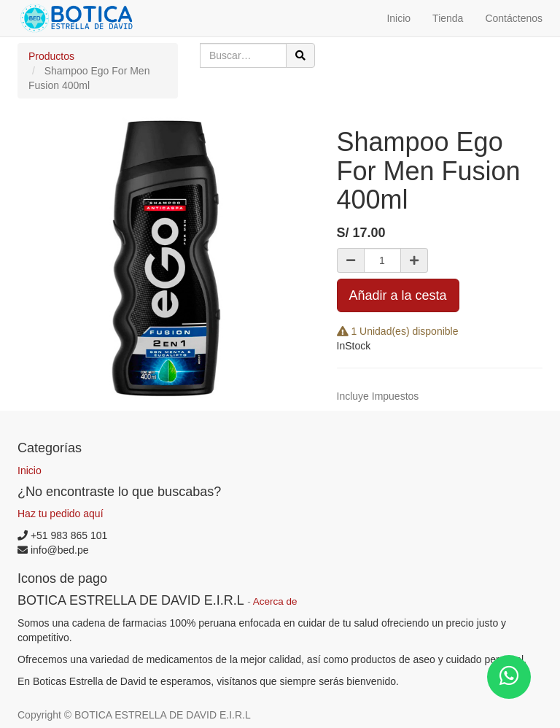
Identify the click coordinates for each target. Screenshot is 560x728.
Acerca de (275, 601)
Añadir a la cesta (398, 295)
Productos (51, 56)
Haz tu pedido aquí (61, 514)
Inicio (30, 471)
